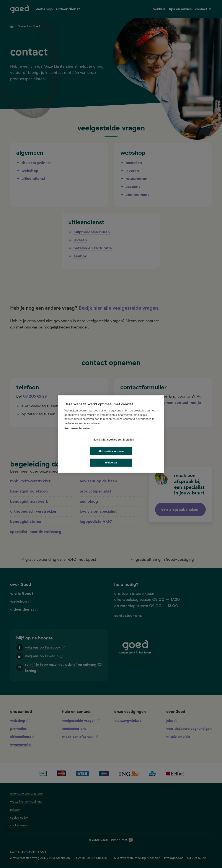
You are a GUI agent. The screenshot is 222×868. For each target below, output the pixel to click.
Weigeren (111, 457)
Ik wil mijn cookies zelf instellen (87, 445)
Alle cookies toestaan (137, 445)
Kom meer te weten (78, 434)
